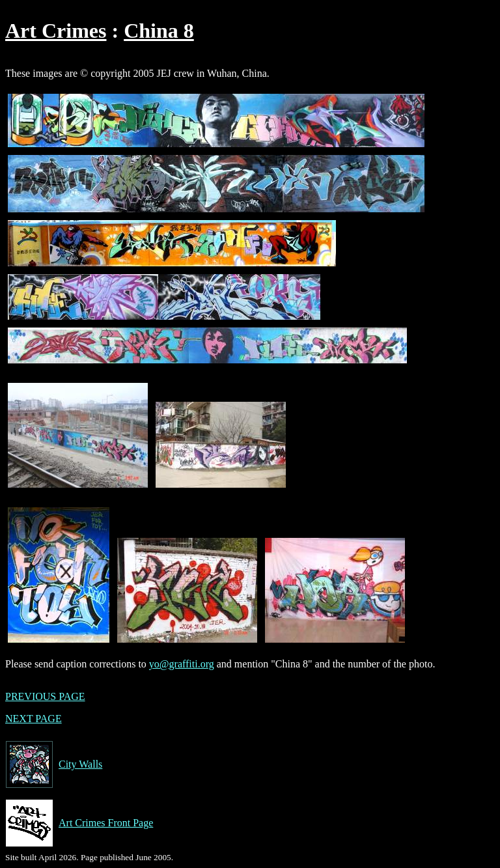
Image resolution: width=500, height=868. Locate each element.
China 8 (159, 31)
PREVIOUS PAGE (45, 696)
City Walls (54, 764)
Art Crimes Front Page (79, 823)
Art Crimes (56, 31)
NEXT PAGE (34, 719)
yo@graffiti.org (182, 664)
